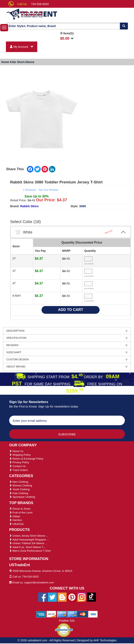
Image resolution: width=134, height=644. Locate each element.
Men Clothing (19, 482)
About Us (16, 451)
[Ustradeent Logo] (40, 14)
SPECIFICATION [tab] (67, 338)
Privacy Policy (19, 462)
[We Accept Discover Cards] (51, 614)
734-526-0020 (40, 4)
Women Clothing (21, 485)
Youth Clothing (19, 489)
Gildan (15, 516)
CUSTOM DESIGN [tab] (67, 360)
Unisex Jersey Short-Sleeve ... (29, 536)
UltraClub (16, 524)
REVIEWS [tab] (67, 345)
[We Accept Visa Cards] (93, 614)
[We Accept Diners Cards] (62, 614)
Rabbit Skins (29, 206)
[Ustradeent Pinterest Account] (72, 597)
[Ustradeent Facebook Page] (43, 597)
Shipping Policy (20, 455)
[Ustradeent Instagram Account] (82, 597)
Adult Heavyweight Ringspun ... (29, 540)
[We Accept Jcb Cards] (72, 614)
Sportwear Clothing (22, 497)
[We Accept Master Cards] (83, 614)
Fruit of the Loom (21, 513)
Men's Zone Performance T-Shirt (30, 551)
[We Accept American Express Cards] (41, 614)
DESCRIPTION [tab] (67, 331)
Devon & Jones (20, 509)
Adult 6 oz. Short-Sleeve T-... (28, 547)
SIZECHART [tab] (67, 352)
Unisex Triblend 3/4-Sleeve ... (28, 543)
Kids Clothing (19, 493)
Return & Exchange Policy (26, 459)
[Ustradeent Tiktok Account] (91, 597)
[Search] (124, 26)
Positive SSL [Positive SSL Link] (67, 621)
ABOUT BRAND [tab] (67, 367)
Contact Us (17, 466)
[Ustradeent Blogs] (62, 597)
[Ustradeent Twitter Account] (52, 597)
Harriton (16, 520)
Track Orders (19, 470)
